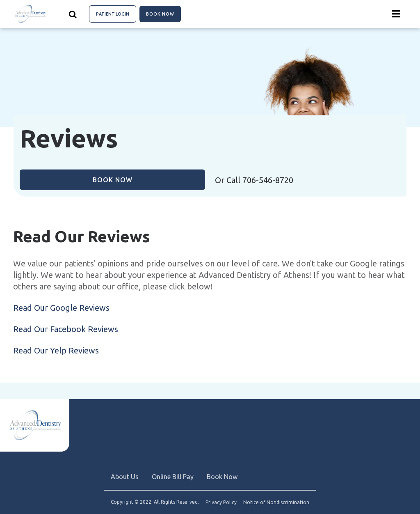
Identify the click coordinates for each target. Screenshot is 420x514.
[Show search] (73, 14)
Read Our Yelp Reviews (56, 350)
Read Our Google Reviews (61, 308)
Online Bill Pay (173, 477)
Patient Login (113, 14)
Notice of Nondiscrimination (276, 503)
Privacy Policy (221, 503)
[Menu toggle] (396, 14)
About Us (125, 477)
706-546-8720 (268, 180)
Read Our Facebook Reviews (66, 329)
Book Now (160, 14)
